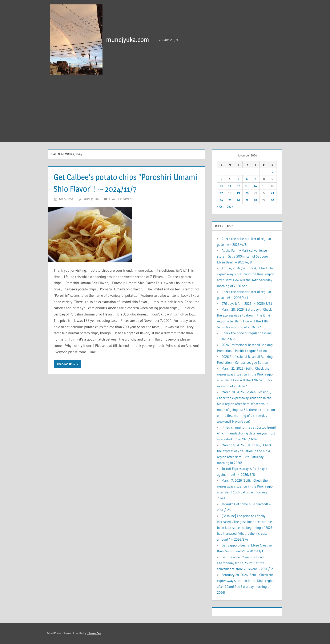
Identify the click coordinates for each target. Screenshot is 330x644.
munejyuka (91, 199)
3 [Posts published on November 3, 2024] (222, 179)
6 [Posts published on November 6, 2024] (247, 179)
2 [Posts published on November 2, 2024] (272, 172)
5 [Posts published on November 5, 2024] (238, 179)
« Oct (220, 207)
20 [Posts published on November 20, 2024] (247, 193)
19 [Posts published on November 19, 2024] (238, 193)
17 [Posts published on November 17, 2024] (221, 193)
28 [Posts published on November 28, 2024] (255, 200)
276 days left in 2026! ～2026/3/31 (247, 303)
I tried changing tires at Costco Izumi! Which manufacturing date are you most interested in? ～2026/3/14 (246, 433)
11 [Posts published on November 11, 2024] (230, 186)
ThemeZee (94, 633)
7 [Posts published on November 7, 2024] (255, 179)
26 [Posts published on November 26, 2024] (238, 200)
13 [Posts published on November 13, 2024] (247, 186)
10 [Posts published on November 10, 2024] (222, 186)
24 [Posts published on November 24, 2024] (222, 200)
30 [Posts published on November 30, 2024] (272, 200)
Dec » (230, 207)
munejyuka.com (128, 39)
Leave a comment (121, 199)
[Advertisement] (165, 111)
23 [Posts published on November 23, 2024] (272, 193)
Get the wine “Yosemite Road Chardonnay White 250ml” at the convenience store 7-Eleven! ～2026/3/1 (246, 563)
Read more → (66, 364)
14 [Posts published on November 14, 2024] (255, 186)
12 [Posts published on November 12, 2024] (238, 186)
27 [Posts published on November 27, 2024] (247, 200)
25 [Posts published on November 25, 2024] (230, 200)
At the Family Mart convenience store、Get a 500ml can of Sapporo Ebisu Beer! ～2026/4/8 (242, 256)
